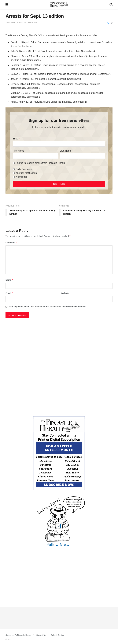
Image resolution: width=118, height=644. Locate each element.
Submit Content (58, 635)
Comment (11, 243)
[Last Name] (83, 156)
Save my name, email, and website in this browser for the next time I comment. (47, 307)
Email (16, 139)
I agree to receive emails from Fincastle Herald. (41, 163)
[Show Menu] (7, 4)
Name (9, 280)
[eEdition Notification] (14, 173)
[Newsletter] (14, 177)
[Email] (59, 144)
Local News (32, 23)
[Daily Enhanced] (14, 169)
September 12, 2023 (14, 23)
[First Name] (35, 156)
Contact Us (41, 635)
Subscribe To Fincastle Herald (18, 635)
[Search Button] (111, 4)
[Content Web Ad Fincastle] (59, 453)
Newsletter (21, 177)
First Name (18, 151)
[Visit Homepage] (59, 4)
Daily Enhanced (24, 169)
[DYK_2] (59, 522)
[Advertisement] (59, 342)
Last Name (66, 151)
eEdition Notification (26, 173)
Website (65, 293)
